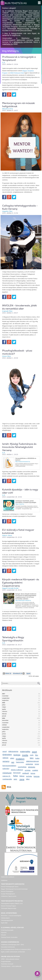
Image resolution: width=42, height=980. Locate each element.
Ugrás (28, 673)
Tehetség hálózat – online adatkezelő (11, 966)
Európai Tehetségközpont (8, 894)
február (4, 714)
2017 (4, 694)
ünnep (37, 764)
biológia (17, 755)
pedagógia (29, 764)
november (5, 696)
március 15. (7, 776)
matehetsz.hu (8, 44)
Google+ (9, 95)
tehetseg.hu (18, 42)
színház (28, 770)
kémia (33, 773)
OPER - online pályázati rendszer (10, 959)
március (5, 711)
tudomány (6, 769)
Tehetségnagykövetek (7, 920)
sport (34, 752)
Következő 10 (19, 673)
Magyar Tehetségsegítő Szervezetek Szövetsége (14, 889)
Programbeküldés (6, 961)
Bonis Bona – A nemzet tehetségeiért (11, 916)
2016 (4, 703)
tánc (32, 758)
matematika (25, 752)
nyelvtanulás (7, 779)
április (4, 709)
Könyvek (3, 935)
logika (37, 758)
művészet (7, 773)
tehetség (32, 767)
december (5, 720)
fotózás (37, 776)
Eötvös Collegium (17, 770)
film (37, 755)
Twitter (14, 95)
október (5, 725)
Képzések (4, 932)
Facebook (4, 95)
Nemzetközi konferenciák (8, 947)
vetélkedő (26, 773)
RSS (8, 787)
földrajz (22, 776)
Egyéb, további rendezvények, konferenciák (13, 952)
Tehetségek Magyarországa (9, 908)
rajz (13, 762)
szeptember (6, 698)
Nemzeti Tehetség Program (8, 906)
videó (12, 758)
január (4, 716)
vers (15, 779)
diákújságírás (13, 751)
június (4, 734)
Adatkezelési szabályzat (8, 877)
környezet (17, 773)
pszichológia (22, 767)
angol (5, 751)
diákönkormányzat (32, 761)
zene (22, 779)
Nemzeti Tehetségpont (7, 891)
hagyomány (20, 762)
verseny (6, 761)
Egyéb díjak (4, 923)
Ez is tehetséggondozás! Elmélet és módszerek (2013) (16, 949)
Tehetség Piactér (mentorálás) (9, 937)
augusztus (5, 700)
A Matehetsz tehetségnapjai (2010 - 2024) (12, 945)
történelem (7, 755)
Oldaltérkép (4, 880)
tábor (28, 779)
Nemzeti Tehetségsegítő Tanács (10, 887)
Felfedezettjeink (5, 918)
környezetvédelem (9, 766)
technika (29, 776)
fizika (15, 776)
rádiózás (5, 758)
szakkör (35, 770)
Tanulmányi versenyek (7, 964)
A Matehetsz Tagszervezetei (9, 896)
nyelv (32, 755)
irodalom (20, 759)
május (4, 707)
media (25, 755)
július (4, 705)
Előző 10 (7, 673)
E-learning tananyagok (7, 930)
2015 (4, 718)
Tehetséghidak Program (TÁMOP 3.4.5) (12, 904)
